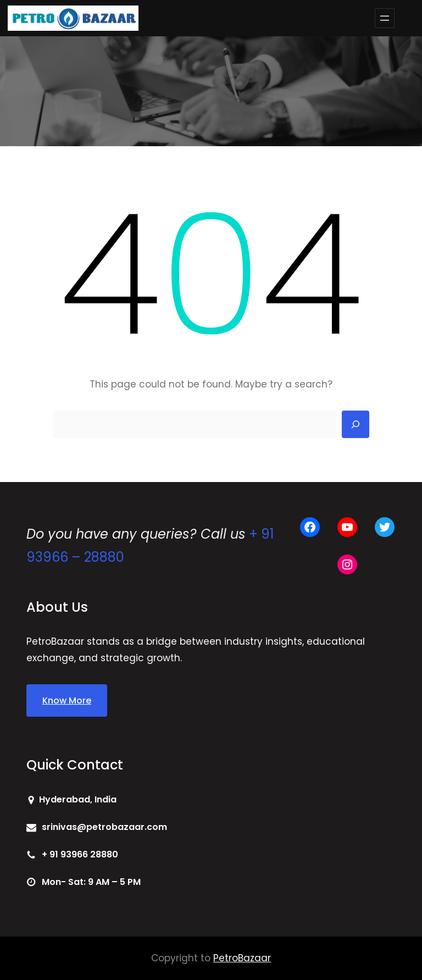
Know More (67, 701)
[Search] (356, 424)
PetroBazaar (242, 958)
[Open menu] (385, 18)
